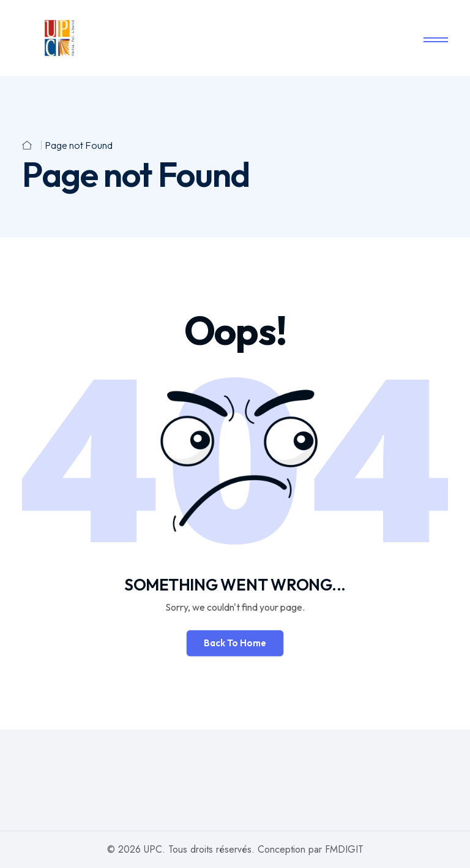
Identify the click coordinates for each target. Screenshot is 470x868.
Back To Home (235, 643)
